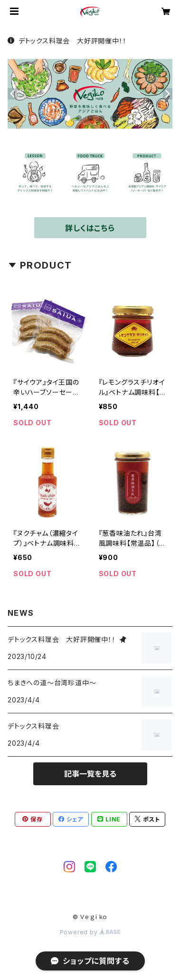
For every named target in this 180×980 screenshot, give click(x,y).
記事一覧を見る (90, 774)
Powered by (90, 932)
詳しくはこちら (90, 228)
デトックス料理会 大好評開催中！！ (67, 41)
